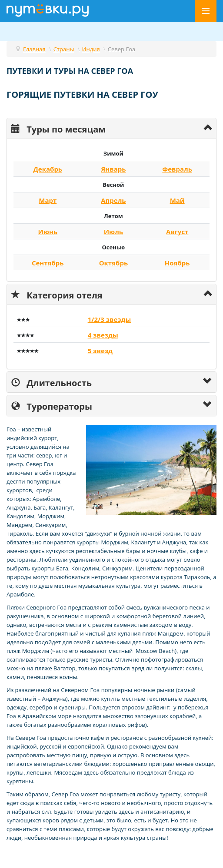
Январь (113, 169)
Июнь (48, 232)
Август (177, 232)
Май (177, 200)
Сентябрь (48, 263)
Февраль (177, 169)
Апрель (113, 200)
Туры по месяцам (58, 128)
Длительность (52, 382)
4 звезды (103, 335)
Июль (113, 232)
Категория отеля (57, 294)
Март (48, 200)
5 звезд (100, 351)
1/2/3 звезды (110, 319)
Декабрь (48, 169)
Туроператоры (52, 406)
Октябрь (113, 263)
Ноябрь (177, 263)
